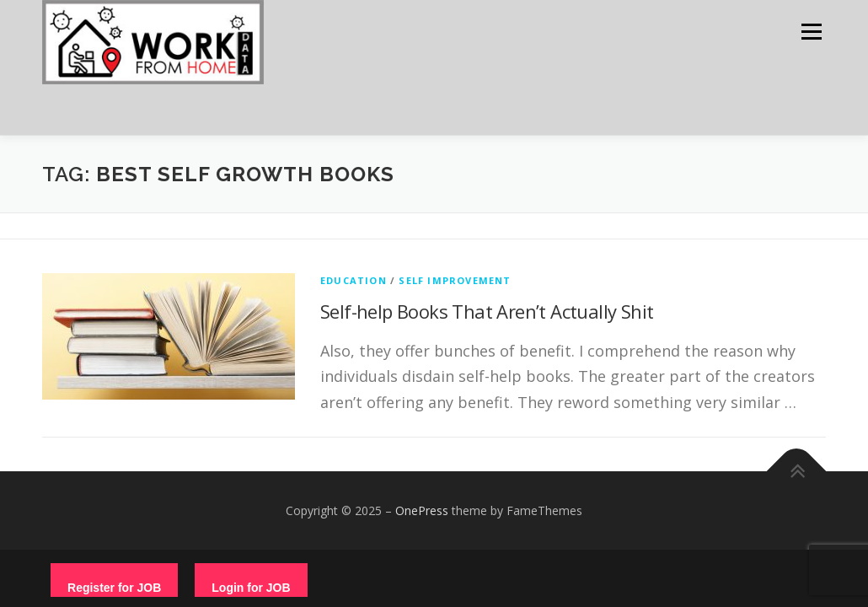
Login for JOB (251, 588)
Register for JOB (114, 588)
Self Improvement (455, 280)
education (354, 280)
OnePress (422, 510)
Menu (811, 32)
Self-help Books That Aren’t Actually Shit (487, 311)
